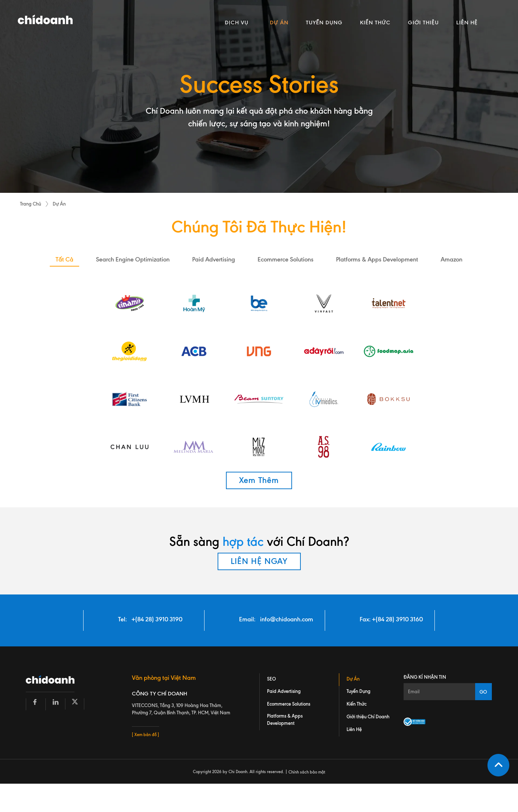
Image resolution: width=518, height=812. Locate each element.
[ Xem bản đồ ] (145, 735)
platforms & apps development (377, 259)
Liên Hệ (354, 730)
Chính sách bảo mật (307, 772)
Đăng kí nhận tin (425, 677)
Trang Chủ (31, 204)
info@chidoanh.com (287, 619)
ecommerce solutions (286, 259)
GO (483, 692)
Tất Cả (64, 259)
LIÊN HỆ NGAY (259, 561)
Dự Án (59, 204)
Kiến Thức (357, 704)
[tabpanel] (259, 96)
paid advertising (214, 259)
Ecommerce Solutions (289, 704)
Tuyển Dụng (359, 691)
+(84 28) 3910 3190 (157, 619)
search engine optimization (133, 259)
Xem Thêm (259, 480)
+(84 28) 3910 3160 (397, 619)
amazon (452, 259)
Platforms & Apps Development (285, 720)
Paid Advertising (284, 691)
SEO (272, 679)
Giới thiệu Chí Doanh (368, 717)
